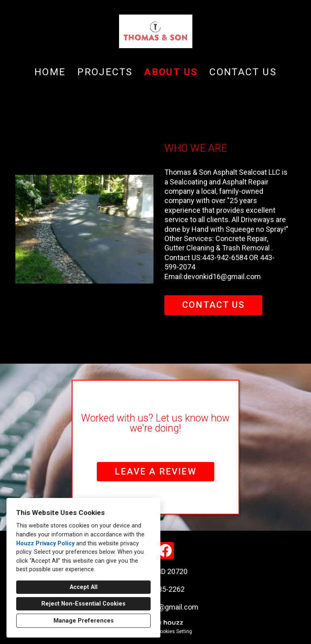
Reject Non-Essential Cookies (83, 604)
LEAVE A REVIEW (155, 471)
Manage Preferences (84, 621)
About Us (171, 72)
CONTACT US (213, 305)
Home (50, 72)
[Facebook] (165, 551)
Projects (105, 72)
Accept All (84, 587)
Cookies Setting (174, 631)
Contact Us (243, 72)
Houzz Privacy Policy (45, 543)
